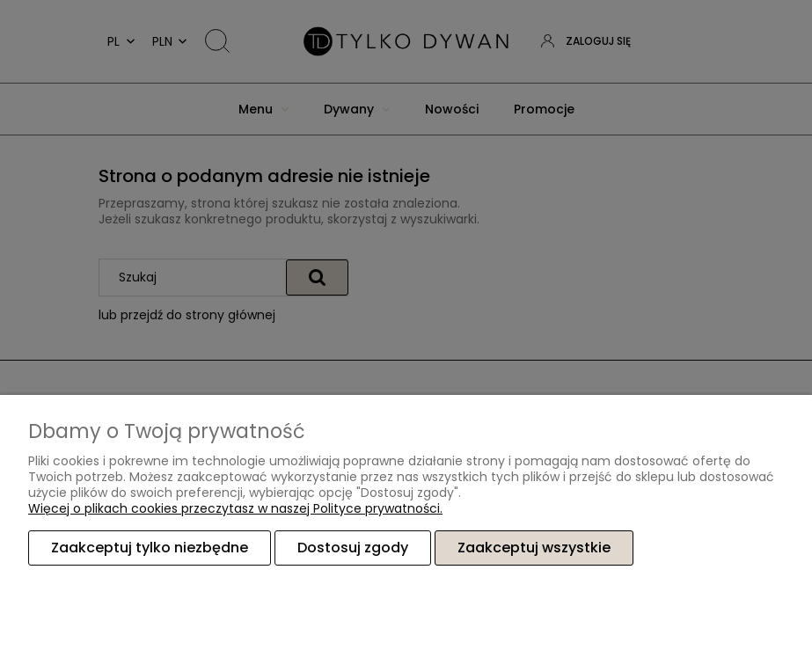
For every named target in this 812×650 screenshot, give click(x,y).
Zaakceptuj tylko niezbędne (150, 548)
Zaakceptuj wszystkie (534, 548)
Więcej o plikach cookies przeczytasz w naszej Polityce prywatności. (235, 508)
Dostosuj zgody (353, 548)
